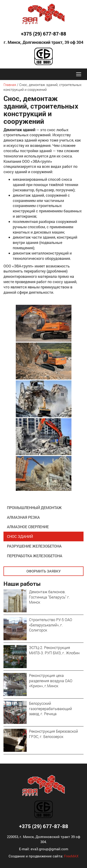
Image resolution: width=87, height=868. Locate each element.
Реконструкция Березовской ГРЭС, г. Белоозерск (53, 734)
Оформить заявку (43, 571)
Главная (10, 85)
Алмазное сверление (28, 527)
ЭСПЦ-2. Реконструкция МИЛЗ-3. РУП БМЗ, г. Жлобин (54, 650)
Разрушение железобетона (34, 546)
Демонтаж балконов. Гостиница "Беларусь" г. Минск (49, 597)
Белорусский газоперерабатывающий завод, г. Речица (50, 709)
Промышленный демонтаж (34, 508)
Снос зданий (20, 536)
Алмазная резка (23, 517)
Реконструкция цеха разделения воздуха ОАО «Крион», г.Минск (51, 681)
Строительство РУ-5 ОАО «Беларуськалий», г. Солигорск (51, 625)
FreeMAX (71, 856)
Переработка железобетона (35, 556)
